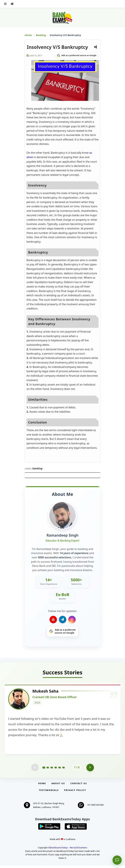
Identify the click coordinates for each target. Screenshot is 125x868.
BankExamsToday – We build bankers (69, 850)
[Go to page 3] (52, 770)
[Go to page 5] (60, 770)
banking (37, 468)
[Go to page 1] (44, 770)
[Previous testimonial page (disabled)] (35, 770)
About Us (58, 786)
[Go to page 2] (48, 770)
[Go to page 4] (56, 770)
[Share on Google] (77, 56)
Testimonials (49, 793)
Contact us (79, 786)
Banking (41, 35)
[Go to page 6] (63, 770)
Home (28, 35)
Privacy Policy (75, 793)
